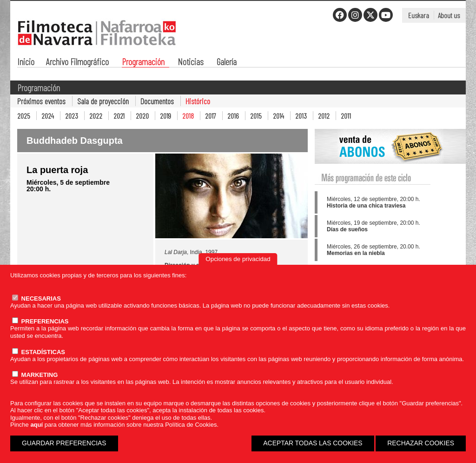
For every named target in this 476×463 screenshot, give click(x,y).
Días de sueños (347, 229)
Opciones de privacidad (238, 259)
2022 (96, 116)
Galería (227, 63)
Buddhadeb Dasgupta (75, 141)
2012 (324, 116)
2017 (211, 116)
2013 (301, 116)
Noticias (191, 63)
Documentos (157, 101)
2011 (346, 116)
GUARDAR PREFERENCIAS (64, 443)
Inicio (26, 63)
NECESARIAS (36, 299)
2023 (72, 116)
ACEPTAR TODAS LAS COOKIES (313, 443)
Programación (143, 63)
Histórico (198, 101)
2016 (233, 116)
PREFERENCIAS (40, 321)
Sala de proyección (103, 101)
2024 (48, 116)
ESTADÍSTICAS (39, 352)
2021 (119, 116)
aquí (36, 425)
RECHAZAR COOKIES (421, 443)
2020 (142, 116)
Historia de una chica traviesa (366, 206)
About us (449, 15)
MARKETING (35, 375)
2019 (165, 116)
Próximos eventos (41, 101)
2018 (188, 116)
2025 (24, 116)
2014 (278, 116)
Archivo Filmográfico (77, 63)
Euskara (419, 15)
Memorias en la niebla (356, 253)
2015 (256, 116)
